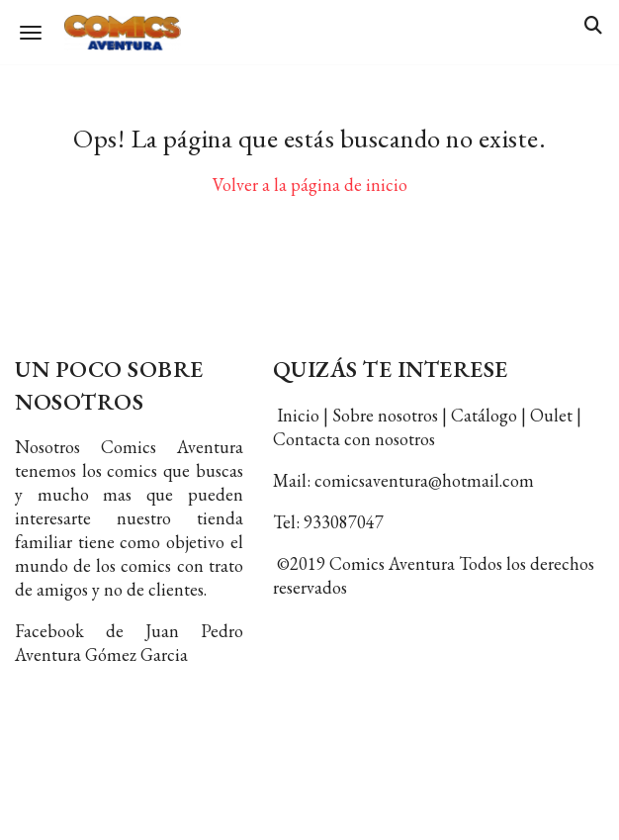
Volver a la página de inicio (310, 185)
